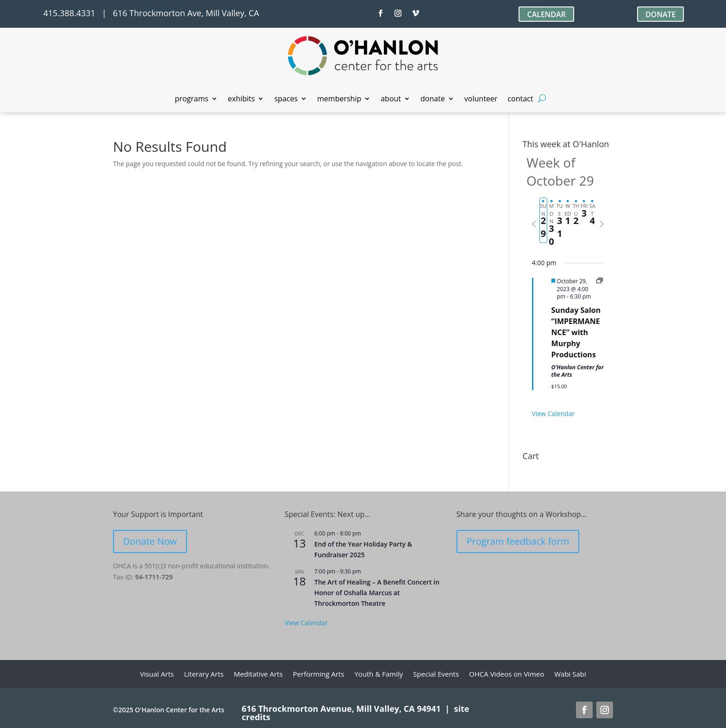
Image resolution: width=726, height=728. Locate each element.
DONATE (660, 14)
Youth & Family (379, 675)
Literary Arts (204, 675)
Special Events (436, 675)
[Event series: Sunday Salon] (600, 281)
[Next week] (602, 224)
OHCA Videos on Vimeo (507, 675)
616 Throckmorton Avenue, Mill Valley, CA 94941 (341, 709)
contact (520, 100)
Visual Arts (157, 675)
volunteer (481, 100)
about (391, 100)
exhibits (241, 100)
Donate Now (150, 541)
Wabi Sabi (570, 675)
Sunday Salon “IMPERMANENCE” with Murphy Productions (576, 332)
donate (433, 100)
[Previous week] (534, 224)
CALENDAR (546, 14)
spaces (286, 100)
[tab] (544, 220)
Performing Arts (319, 675)
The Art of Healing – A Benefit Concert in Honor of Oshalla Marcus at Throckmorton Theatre (377, 592)
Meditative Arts (258, 675)
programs (192, 100)
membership (339, 100)
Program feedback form (518, 541)
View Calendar (554, 414)
